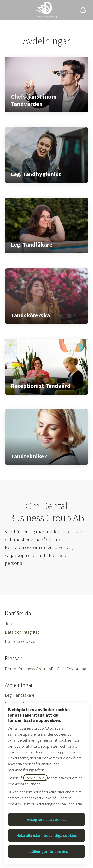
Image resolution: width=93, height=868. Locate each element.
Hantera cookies (20, 641)
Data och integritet (22, 632)
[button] (83, 10)
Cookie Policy (35, 778)
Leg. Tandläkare (20, 695)
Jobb (10, 623)
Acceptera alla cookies (46, 819)
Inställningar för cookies (47, 851)
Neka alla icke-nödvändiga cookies (46, 835)
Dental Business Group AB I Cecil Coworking (46, 669)
